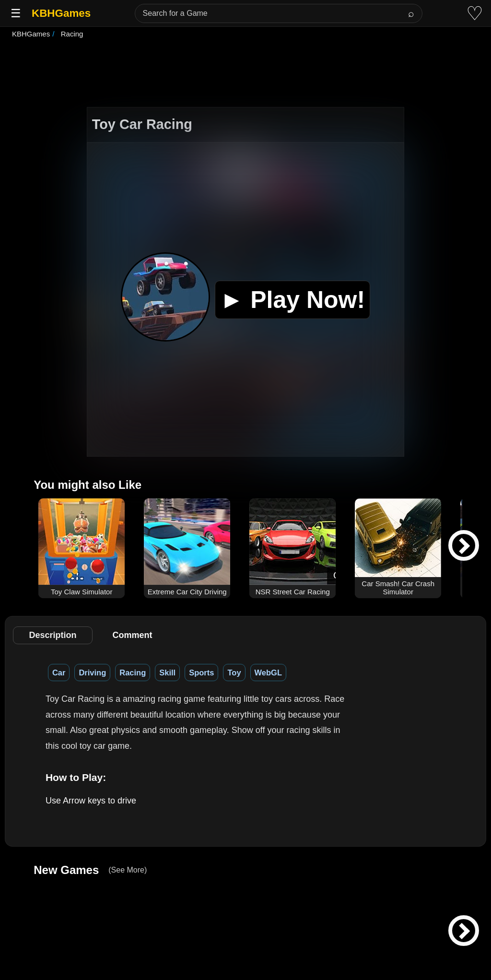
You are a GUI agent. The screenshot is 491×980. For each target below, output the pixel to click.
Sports (201, 673)
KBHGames (61, 13)
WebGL (268, 673)
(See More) (128, 870)
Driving (92, 673)
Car (59, 673)
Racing (133, 673)
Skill (167, 673)
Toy (234, 673)
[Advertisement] (245, 74)
